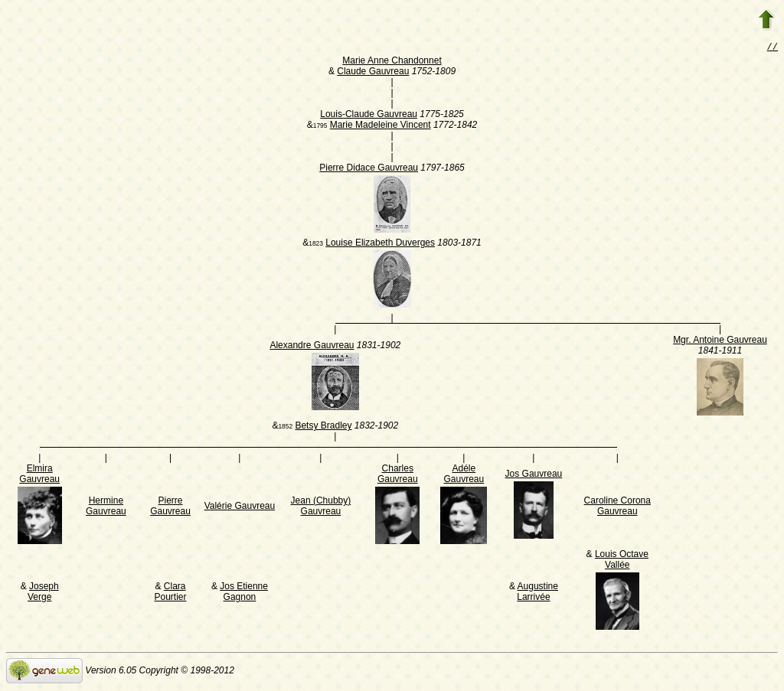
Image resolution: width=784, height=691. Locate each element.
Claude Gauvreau (373, 73)
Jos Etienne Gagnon (244, 593)
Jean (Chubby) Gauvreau (321, 507)
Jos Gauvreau (534, 475)
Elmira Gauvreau (39, 475)
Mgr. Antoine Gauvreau (720, 341)
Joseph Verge (43, 593)
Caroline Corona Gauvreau (617, 507)
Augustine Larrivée (537, 593)
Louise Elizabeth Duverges (380, 244)
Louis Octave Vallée (622, 561)
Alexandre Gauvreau (312, 347)
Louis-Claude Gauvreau (369, 116)
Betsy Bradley (323, 427)
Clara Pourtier (171, 593)
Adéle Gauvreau (464, 475)
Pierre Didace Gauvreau (369, 169)
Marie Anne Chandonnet (392, 62)
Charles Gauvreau (398, 475)
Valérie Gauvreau (240, 507)
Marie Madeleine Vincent (381, 126)
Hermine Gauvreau (106, 507)
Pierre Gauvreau (170, 507)
